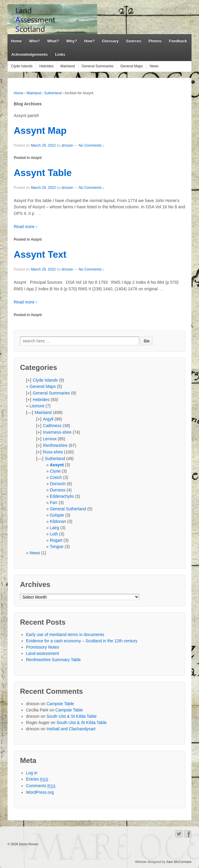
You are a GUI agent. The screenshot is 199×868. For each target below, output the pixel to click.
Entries (37, 779)
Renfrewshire (55, 445)
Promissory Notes (42, 647)
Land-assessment (43, 653)
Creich (56, 477)
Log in (32, 773)
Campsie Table (60, 704)
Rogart (56, 540)
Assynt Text (40, 254)
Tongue (56, 547)
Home (16, 41)
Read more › (25, 227)
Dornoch (58, 484)
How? (89, 41)
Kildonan (58, 521)
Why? (72, 41)
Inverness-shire (57, 432)
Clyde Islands (22, 66)
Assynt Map (40, 130)
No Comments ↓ (91, 145)
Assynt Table (43, 173)
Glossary (110, 41)
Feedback (178, 41)
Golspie (57, 515)
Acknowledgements (30, 54)
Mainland (68, 66)
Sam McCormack (179, 862)
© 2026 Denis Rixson (23, 844)
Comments (41, 786)
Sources (133, 41)
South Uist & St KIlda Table (72, 716)
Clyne (55, 471)
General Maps (132, 66)
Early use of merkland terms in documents (65, 635)
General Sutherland (68, 509)
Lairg (55, 528)
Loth (54, 534)
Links (60, 54)
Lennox (50, 439)
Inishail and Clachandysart (71, 729)
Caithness (52, 426)
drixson (67, 145)
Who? (34, 41)
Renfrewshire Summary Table (53, 660)
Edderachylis (62, 496)
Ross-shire (53, 452)
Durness (58, 490)
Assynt (36, 158)
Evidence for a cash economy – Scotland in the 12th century (82, 641)
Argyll (48, 419)
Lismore (37, 406)
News (154, 66)
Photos (155, 41)
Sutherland (53, 93)
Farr (54, 503)
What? (53, 41)
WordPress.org (40, 792)
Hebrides (46, 66)
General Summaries (98, 66)
